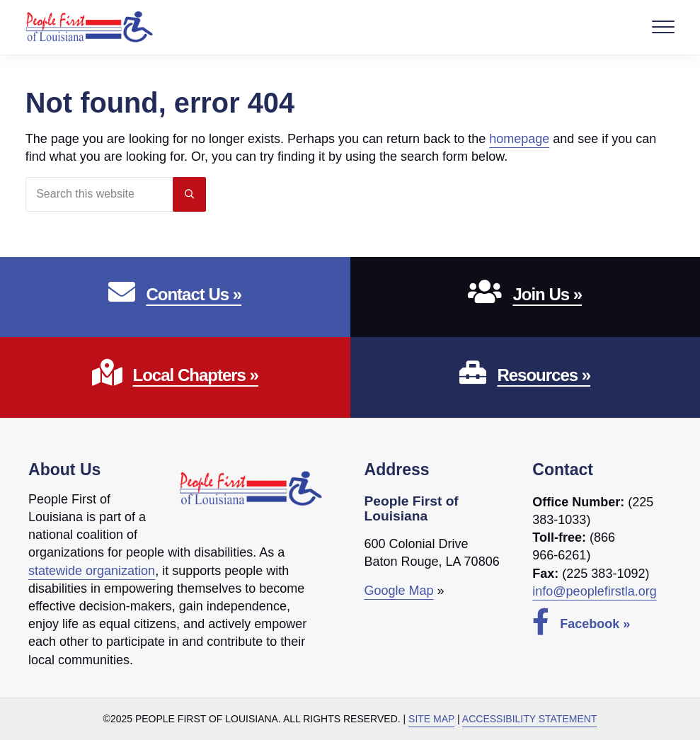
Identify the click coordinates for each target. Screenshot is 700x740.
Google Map (399, 591)
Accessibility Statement (530, 719)
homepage (519, 139)
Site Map (431, 719)
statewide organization (92, 571)
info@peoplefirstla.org (594, 591)
